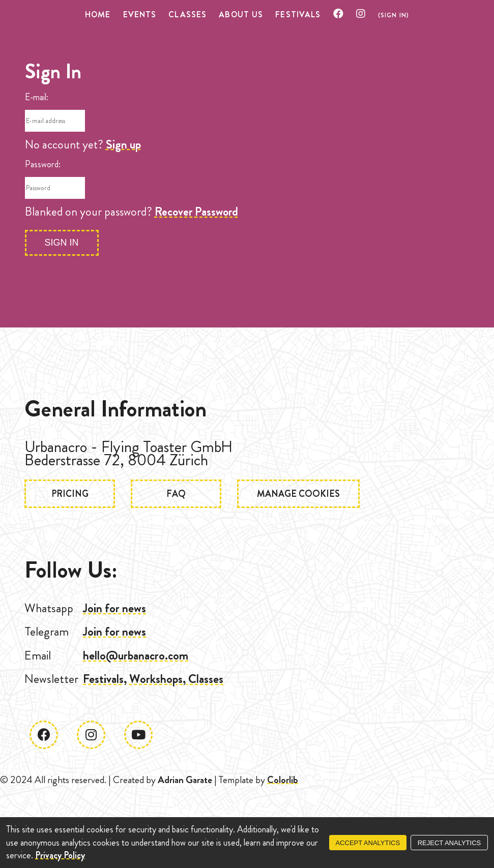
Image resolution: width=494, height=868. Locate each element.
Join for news (114, 608)
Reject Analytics (449, 843)
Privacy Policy (60, 855)
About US (241, 14)
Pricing (70, 494)
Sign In (62, 243)
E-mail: (37, 97)
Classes (187, 14)
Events (140, 14)
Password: (43, 164)
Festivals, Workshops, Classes (153, 679)
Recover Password (196, 212)
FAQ (176, 494)
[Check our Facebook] (339, 14)
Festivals (298, 14)
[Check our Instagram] (361, 14)
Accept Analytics (368, 843)
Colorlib (283, 780)
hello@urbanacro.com (136, 655)
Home (98, 14)
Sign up (123, 144)
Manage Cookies (298, 494)
